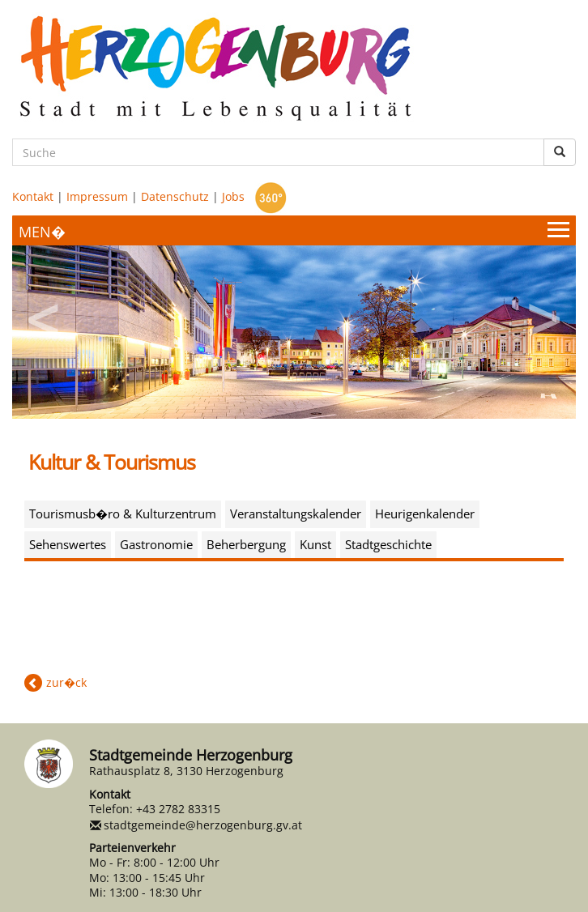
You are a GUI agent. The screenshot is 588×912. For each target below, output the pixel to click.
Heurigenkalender (425, 514)
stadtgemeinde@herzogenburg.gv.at (203, 825)
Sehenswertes (68, 544)
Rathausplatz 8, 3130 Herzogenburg (186, 771)
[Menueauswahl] (294, 230)
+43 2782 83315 (178, 809)
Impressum (97, 196)
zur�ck (66, 682)
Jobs (233, 196)
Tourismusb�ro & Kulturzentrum (123, 514)
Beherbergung (246, 544)
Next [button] (543, 314)
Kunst (315, 544)
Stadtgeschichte (388, 544)
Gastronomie (156, 544)
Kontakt (33, 196)
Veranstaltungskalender (296, 514)
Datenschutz (175, 196)
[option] (294, 332)
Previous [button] (45, 314)
